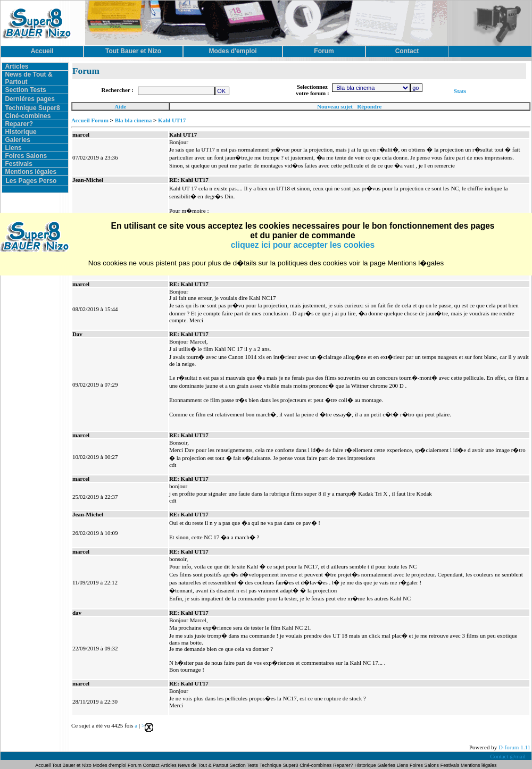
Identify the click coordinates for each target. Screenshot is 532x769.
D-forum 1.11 (514, 747)
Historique (20, 132)
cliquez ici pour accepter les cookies (303, 245)
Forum (135, 765)
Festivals (18, 164)
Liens (13, 148)
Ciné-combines (28, 116)
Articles (16, 66)
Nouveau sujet (335, 106)
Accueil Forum (90, 120)
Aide (120, 106)
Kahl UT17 (172, 120)
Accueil (43, 765)
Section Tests (25, 90)
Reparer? (19, 124)
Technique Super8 (32, 108)
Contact (151, 765)
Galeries (17, 140)
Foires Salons (26, 156)
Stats (460, 91)
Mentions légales (31, 172)
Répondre (369, 106)
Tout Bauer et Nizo (72, 765)
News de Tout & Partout (203, 765)
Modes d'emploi (110, 765)
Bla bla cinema (134, 120)
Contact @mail (508, 756)
